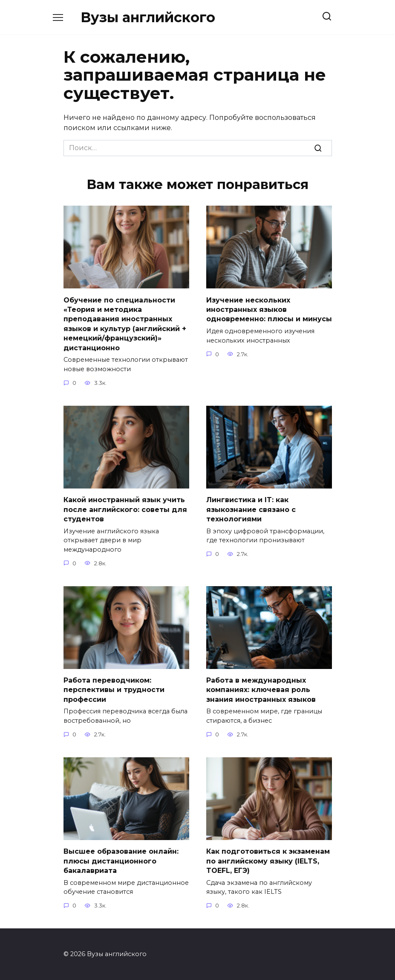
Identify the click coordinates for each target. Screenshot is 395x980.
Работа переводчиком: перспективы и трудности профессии (114, 689)
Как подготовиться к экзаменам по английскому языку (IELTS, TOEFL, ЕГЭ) (268, 861)
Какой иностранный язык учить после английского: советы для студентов (125, 509)
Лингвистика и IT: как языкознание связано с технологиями (251, 509)
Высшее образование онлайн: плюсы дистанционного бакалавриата (121, 861)
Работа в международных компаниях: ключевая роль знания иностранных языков (261, 689)
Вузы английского (148, 17)
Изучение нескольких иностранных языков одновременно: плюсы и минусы (269, 309)
